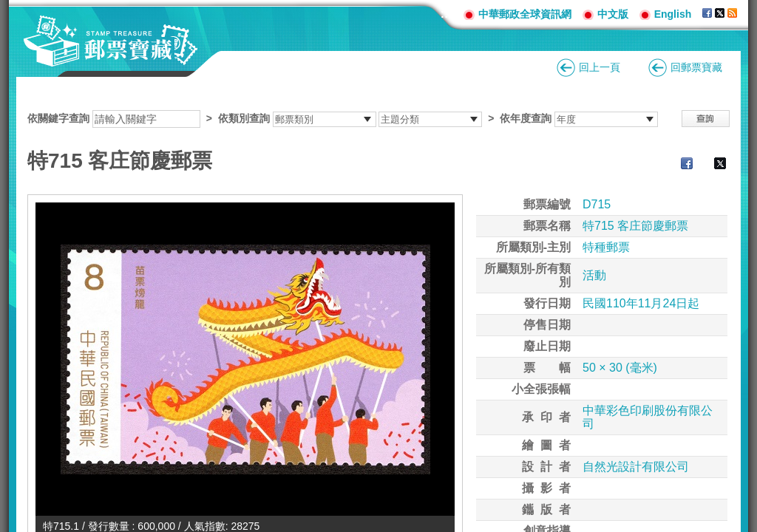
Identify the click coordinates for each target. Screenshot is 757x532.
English (673, 14)
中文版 (613, 14)
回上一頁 (600, 67)
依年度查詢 (526, 118)
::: (447, 14)
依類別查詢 (244, 118)
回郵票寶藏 (696, 67)
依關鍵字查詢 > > (343, 118)
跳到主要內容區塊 (8, 8)
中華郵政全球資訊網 (525, 14)
